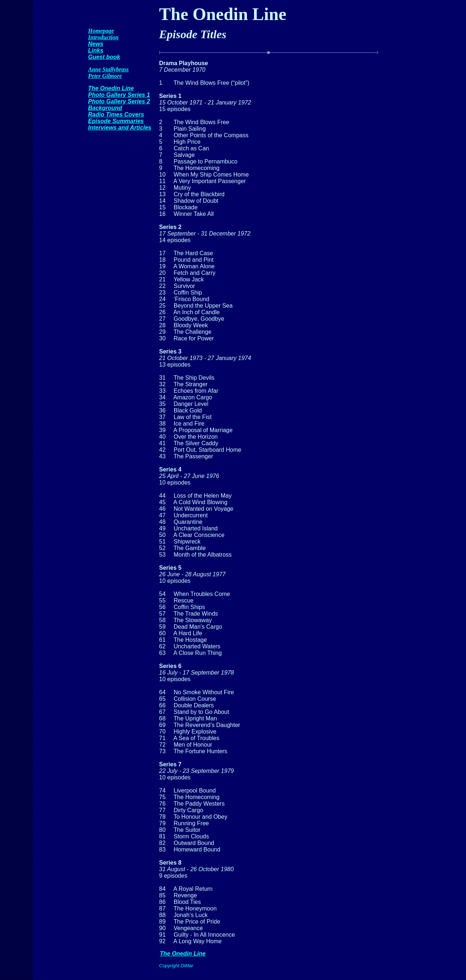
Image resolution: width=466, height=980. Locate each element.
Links (96, 50)
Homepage (101, 31)
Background (105, 108)
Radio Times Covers (116, 114)
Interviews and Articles (120, 128)
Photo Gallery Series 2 (119, 101)
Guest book (104, 57)
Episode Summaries (116, 121)
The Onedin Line (111, 88)
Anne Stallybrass (108, 69)
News (96, 44)
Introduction (103, 37)
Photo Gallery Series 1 (119, 95)
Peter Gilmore (105, 76)
